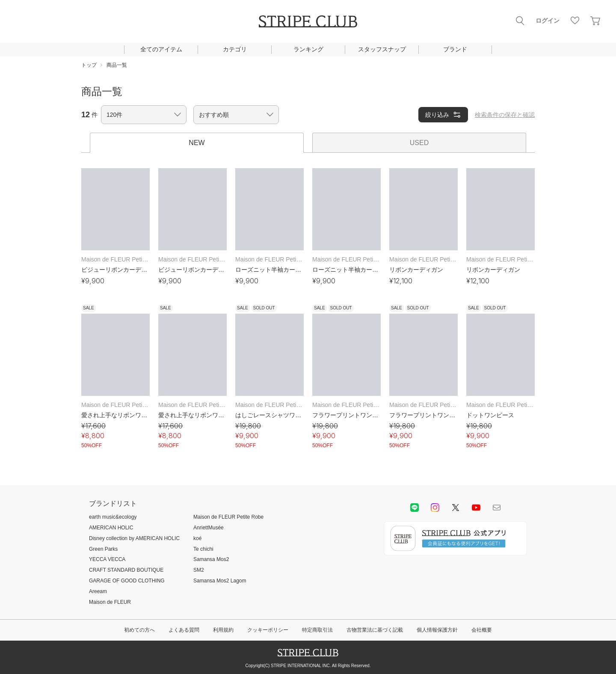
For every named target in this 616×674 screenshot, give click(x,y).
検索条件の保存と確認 (505, 115)
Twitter (456, 508)
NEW (197, 143)
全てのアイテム (161, 49)
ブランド (455, 49)
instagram (435, 508)
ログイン (548, 21)
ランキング (308, 49)
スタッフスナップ (382, 49)
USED (419, 143)
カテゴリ (235, 49)
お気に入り (575, 21)
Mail (497, 508)
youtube (476, 508)
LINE (415, 508)
